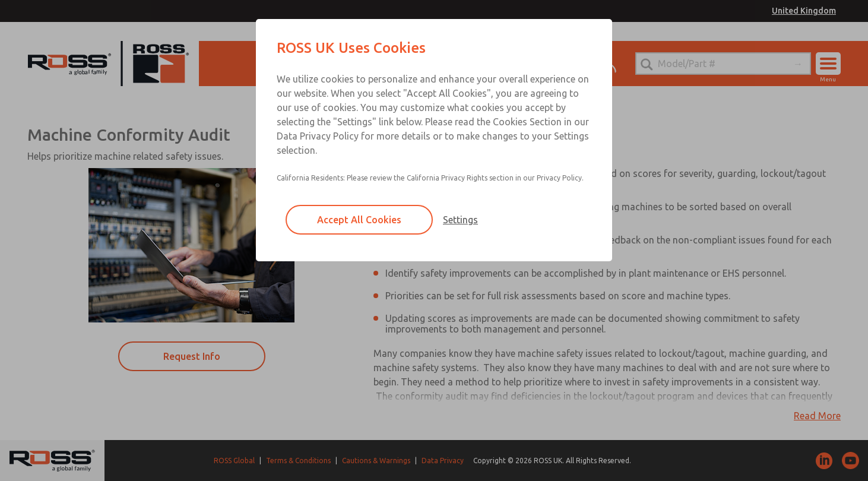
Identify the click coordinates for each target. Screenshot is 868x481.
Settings (460, 220)
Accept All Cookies (359, 220)
